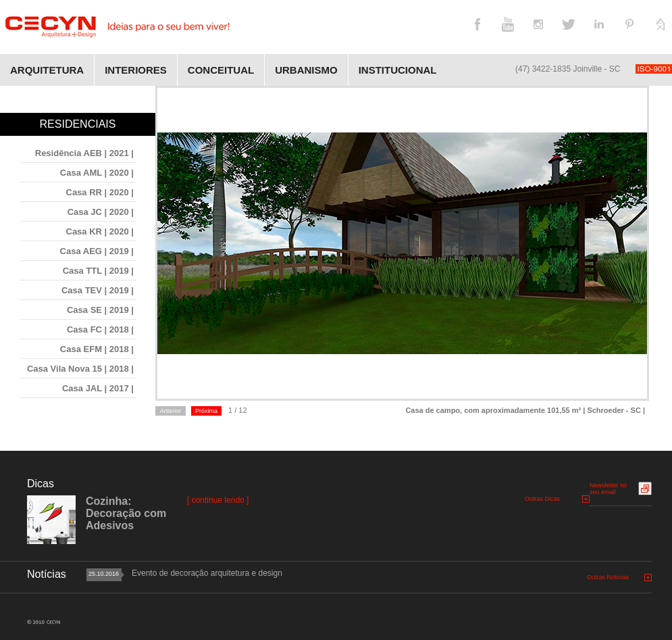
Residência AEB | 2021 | (84, 153)
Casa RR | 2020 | (100, 192)
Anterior (171, 411)
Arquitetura (47, 70)
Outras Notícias (608, 577)
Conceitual (221, 70)
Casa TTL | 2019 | (98, 271)
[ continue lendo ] (218, 500)
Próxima (206, 411)
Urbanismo (306, 70)
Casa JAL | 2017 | (98, 388)
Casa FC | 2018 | (100, 329)
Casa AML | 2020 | (97, 173)
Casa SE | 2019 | (100, 310)
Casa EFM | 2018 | (97, 349)
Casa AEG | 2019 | (97, 251)
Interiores (136, 70)
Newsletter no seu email (608, 489)
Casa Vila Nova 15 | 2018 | (80, 369)
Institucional (398, 70)
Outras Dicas (542, 499)
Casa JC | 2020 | (101, 212)
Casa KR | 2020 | (100, 231)
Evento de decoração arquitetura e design (207, 573)
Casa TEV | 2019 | (98, 290)
